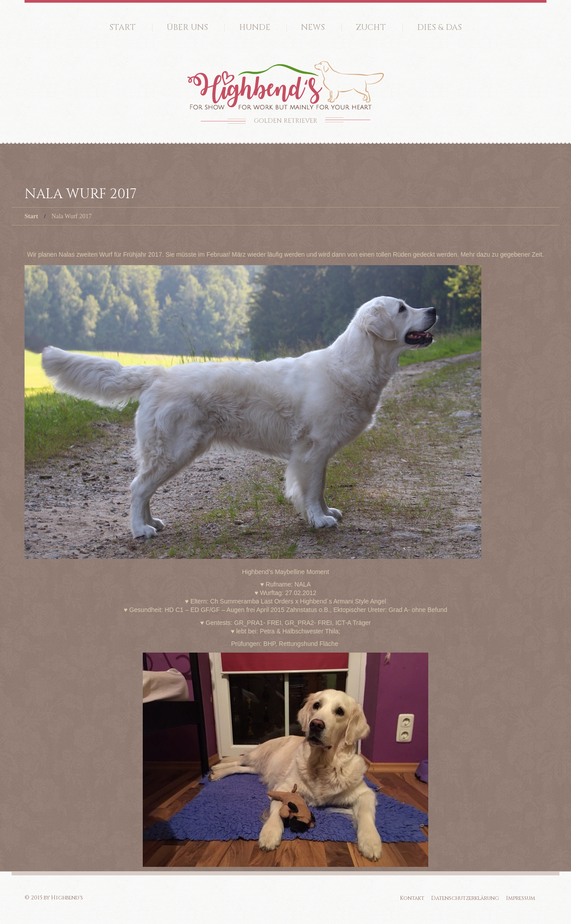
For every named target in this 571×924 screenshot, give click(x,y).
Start (122, 27)
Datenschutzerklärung (465, 898)
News (313, 27)
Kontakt (412, 898)
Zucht (371, 27)
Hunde (255, 27)
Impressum (521, 898)
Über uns (187, 27)
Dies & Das (439, 27)
